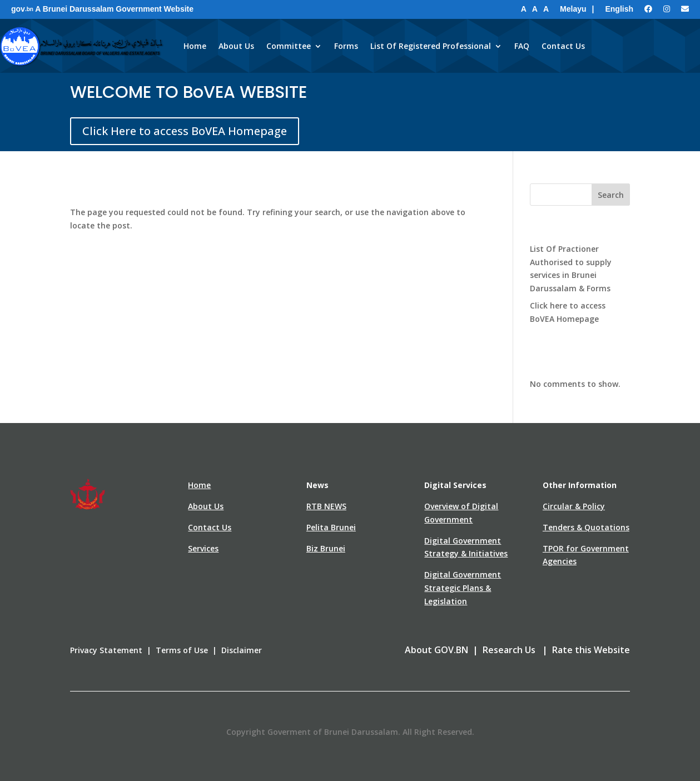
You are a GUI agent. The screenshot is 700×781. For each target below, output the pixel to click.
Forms (346, 46)
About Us (236, 46)
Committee (289, 46)
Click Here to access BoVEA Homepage (185, 131)
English (619, 9)
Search (611, 195)
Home (195, 46)
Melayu (573, 9)
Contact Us (563, 46)
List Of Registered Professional (431, 46)
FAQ (522, 46)
